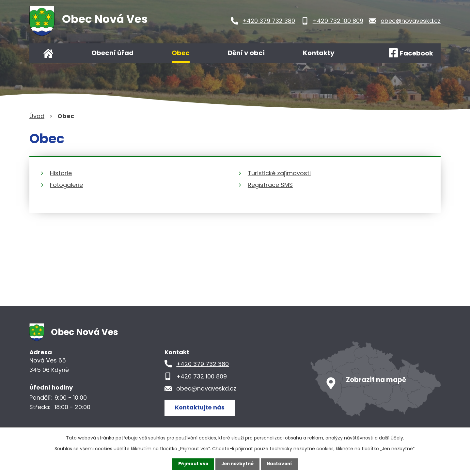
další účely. (392, 438)
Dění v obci (246, 53)
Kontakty (319, 53)
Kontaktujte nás (200, 407)
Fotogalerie (66, 185)
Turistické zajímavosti (279, 173)
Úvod (48, 53)
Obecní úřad (112, 53)
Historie (61, 173)
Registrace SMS (270, 185)
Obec (181, 53)
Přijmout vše (192, 464)
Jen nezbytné (237, 464)
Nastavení (281, 464)
